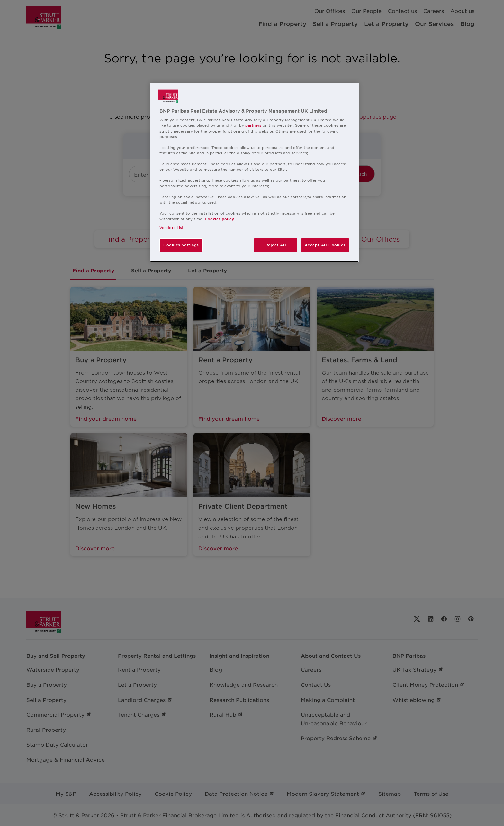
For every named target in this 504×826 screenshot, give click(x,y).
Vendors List (171, 227)
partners (253, 125)
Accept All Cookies (325, 245)
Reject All (276, 245)
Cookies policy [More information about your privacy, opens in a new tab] (219, 219)
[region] (254, 172)
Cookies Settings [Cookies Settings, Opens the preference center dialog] (181, 245)
